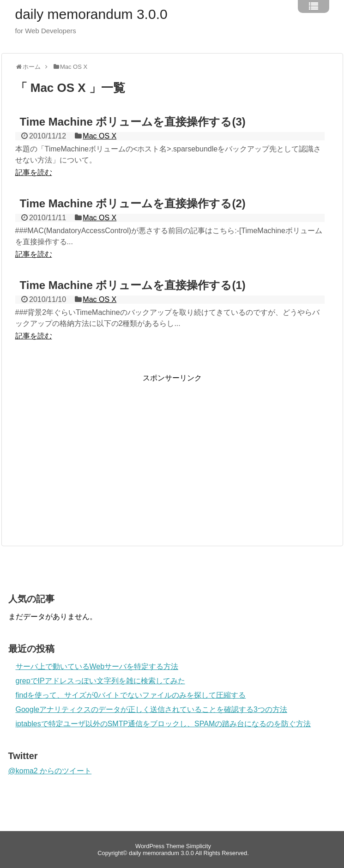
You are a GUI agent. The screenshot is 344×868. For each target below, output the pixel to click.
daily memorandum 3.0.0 (91, 14)
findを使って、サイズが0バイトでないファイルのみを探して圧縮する (131, 695)
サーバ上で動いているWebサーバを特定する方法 (97, 666)
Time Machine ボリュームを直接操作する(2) (133, 203)
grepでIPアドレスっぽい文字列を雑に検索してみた (100, 681)
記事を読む (34, 172)
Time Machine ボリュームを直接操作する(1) (133, 285)
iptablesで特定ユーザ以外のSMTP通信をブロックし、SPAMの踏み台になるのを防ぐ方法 (163, 724)
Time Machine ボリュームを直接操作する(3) (133, 122)
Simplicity (199, 846)
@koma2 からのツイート (50, 771)
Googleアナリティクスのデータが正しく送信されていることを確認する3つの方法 (152, 709)
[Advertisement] (93, 448)
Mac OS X (100, 136)
